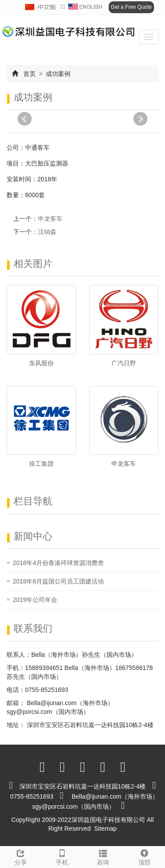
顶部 (144, 856)
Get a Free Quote (131, 7)
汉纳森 (47, 232)
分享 (21, 856)
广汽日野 (124, 363)
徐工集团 (41, 464)
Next (140, 119)
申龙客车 (50, 219)
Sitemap (105, 828)
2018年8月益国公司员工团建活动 (58, 581)
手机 (62, 856)
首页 (29, 74)
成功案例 (58, 74)
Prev (25, 119)
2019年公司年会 (35, 600)
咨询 (103, 856)
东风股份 (41, 363)
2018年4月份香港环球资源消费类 (58, 563)
